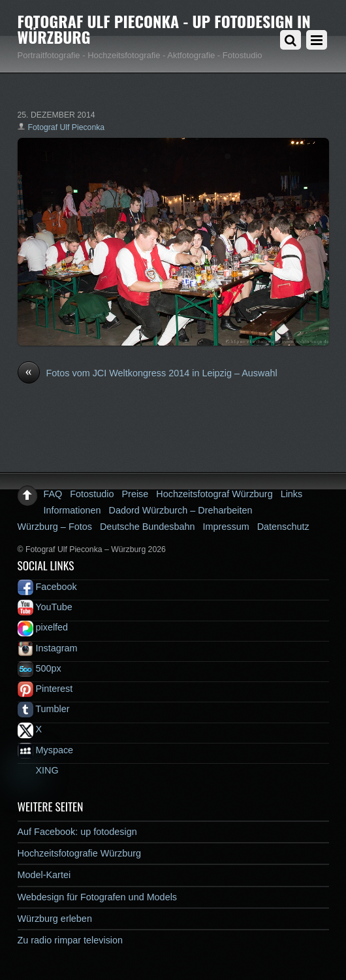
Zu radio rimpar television (71, 940)
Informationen (72, 510)
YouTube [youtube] (45, 607)
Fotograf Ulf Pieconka (67, 127)
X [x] (30, 729)
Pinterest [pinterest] (45, 689)
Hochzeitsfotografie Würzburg (80, 853)
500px (39, 668)
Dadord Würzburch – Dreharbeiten (181, 510)
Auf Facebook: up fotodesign (77, 832)
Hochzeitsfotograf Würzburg (214, 494)
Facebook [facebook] (47, 587)
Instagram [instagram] (48, 648)
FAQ (53, 494)
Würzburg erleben (55, 919)
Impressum (226, 527)
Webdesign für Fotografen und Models (98, 897)
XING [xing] (38, 770)
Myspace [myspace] (46, 750)
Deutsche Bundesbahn (148, 527)
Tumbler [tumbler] (44, 709)
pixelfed (43, 627)
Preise (135, 494)
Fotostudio (92, 494)
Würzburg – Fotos (55, 527)
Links (292, 494)
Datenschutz (283, 527)
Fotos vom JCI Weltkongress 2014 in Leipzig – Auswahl (148, 374)
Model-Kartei (44, 875)
